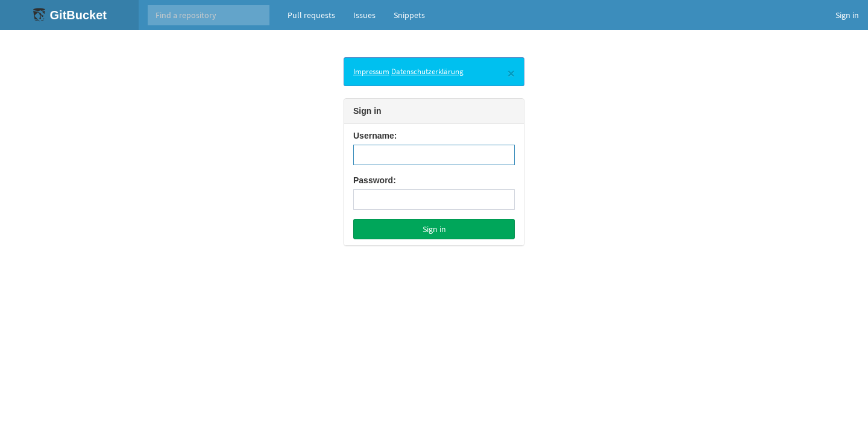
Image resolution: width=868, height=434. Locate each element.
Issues (364, 15)
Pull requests (311, 15)
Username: (375, 136)
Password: (375, 180)
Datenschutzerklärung (427, 71)
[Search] (209, 15)
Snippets (409, 15)
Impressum (371, 71)
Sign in (847, 15)
